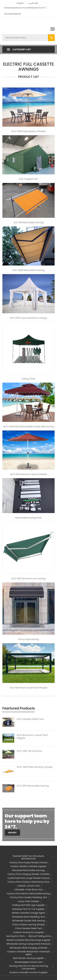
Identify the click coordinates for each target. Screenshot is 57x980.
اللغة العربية (33, 3)
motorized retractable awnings (28, 870)
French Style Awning (28, 639)
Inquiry (12, 833)
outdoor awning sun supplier (29, 932)
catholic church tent (29, 886)
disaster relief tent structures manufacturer (28, 857)
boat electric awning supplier (28, 958)
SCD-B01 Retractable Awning (28, 222)
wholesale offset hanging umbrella (28, 948)
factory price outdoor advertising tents (28, 882)
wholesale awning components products (28, 944)
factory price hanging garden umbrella (28, 874)
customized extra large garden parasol (29, 878)
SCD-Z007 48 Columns (29, 751)
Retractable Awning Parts (29, 518)
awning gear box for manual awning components (28, 967)
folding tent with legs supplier (29, 905)
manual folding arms (40, 936)
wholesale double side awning (28, 921)
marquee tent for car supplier (28, 909)
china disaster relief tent (28, 928)
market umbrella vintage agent (28, 913)
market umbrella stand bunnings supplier (28, 940)
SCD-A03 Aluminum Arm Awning (29, 579)
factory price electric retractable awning (28, 894)
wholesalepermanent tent (29, 962)
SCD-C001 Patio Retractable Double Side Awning (29, 427)
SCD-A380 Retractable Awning (28, 270)
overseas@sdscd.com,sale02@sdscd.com (25, 8)
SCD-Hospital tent (29, 179)
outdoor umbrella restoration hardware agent (28, 953)
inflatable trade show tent (29, 890)
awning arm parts (16, 936)
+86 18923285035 (12, 14)
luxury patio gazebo (28, 901)
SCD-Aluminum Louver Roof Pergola (28, 688)
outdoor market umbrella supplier (28, 866)
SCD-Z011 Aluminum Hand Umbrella (28, 474)
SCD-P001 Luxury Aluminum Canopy (28, 318)
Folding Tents (28, 379)
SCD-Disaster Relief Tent (30, 719)
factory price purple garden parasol (29, 863)
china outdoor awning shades (28, 925)
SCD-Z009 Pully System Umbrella (28, 131)
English (20, 3)
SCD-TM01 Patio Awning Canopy (35, 767)
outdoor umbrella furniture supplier (28, 972)
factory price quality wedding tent (29, 897)
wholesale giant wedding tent (28, 917)
